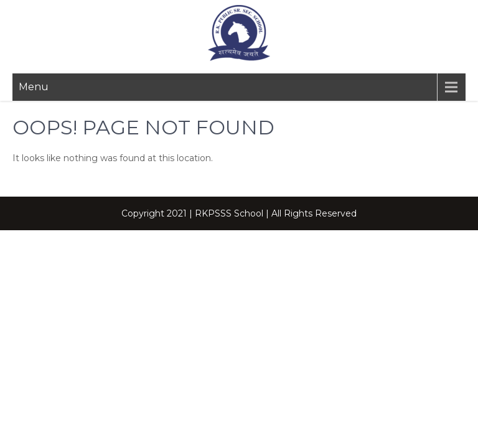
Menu (34, 87)
